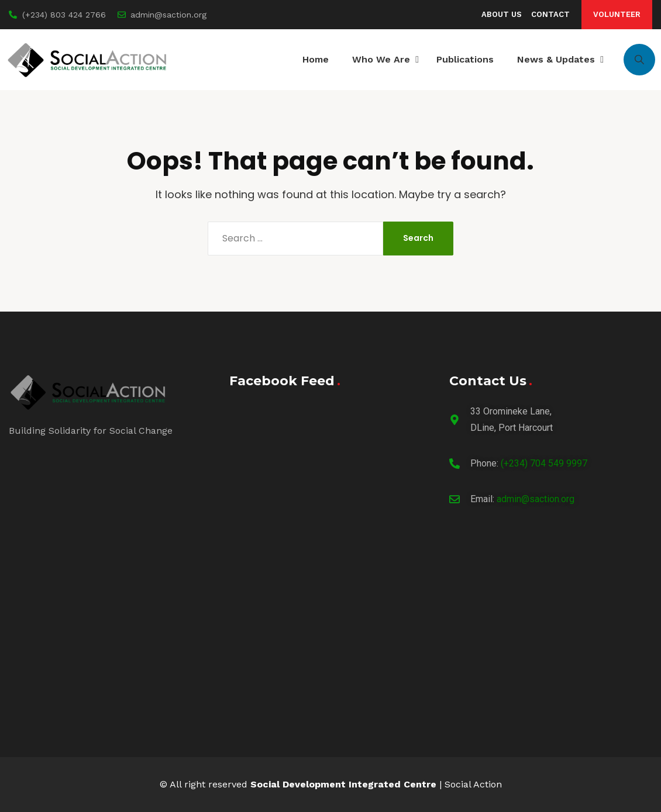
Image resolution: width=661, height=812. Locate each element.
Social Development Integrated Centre (343, 784)
